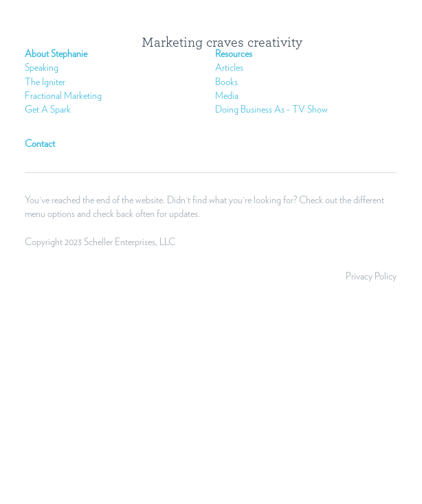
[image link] (131, 39)
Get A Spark (48, 110)
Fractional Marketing (63, 96)
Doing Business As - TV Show (271, 110)
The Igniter (45, 82)
